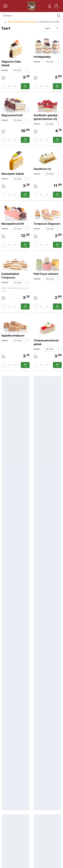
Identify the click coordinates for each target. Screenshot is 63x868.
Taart (52, 28)
